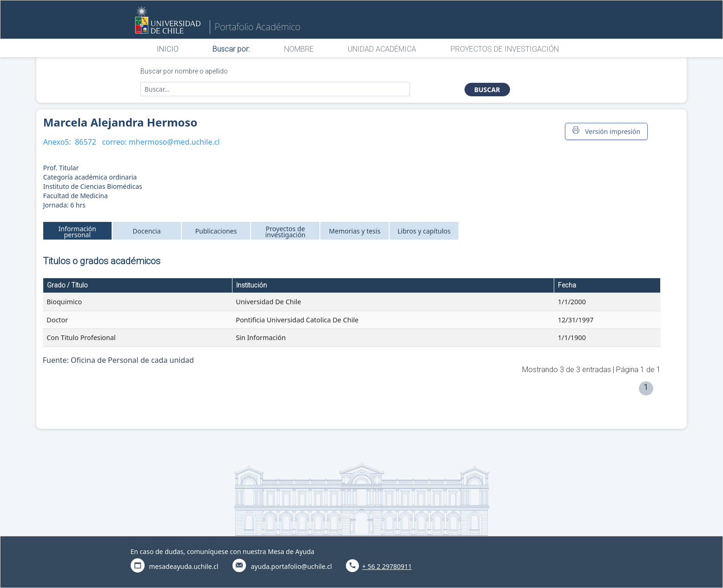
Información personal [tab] (77, 232)
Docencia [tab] (146, 231)
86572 (86, 142)
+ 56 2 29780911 (387, 566)
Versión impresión (606, 131)
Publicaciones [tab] (216, 231)
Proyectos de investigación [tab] (285, 232)
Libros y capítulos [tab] (424, 231)
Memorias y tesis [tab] (355, 231)
